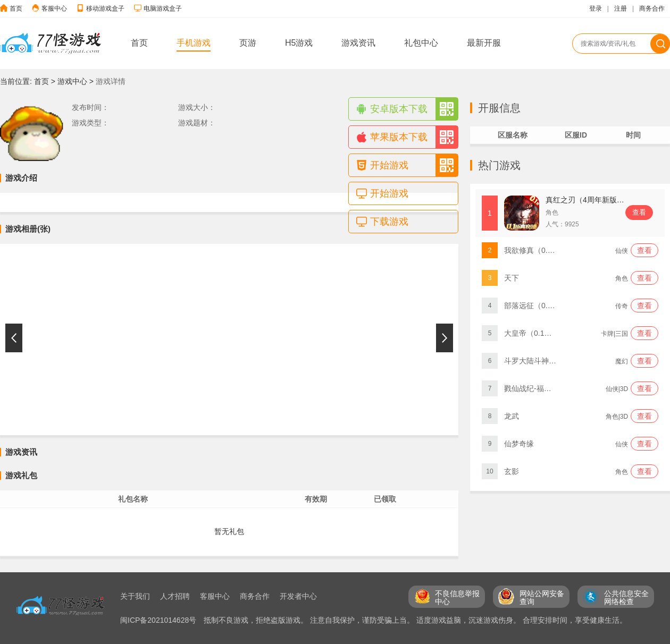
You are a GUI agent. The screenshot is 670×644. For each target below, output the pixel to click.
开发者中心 (298, 596)
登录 (596, 9)
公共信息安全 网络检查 (626, 598)
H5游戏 (299, 43)
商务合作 (652, 9)
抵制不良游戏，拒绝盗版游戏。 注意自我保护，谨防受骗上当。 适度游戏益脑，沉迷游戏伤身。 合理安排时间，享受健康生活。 (415, 620)
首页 (16, 9)
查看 (639, 212)
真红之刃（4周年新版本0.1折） (597, 200)
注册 (621, 9)
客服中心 (54, 9)
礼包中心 (421, 43)
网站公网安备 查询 (542, 598)
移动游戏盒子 (105, 9)
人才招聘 (175, 596)
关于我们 (135, 596)
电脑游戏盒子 (163, 9)
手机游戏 (194, 43)
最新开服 (484, 43)
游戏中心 (72, 81)
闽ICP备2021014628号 (159, 620)
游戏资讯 (358, 43)
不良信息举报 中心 (457, 598)
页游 (248, 43)
